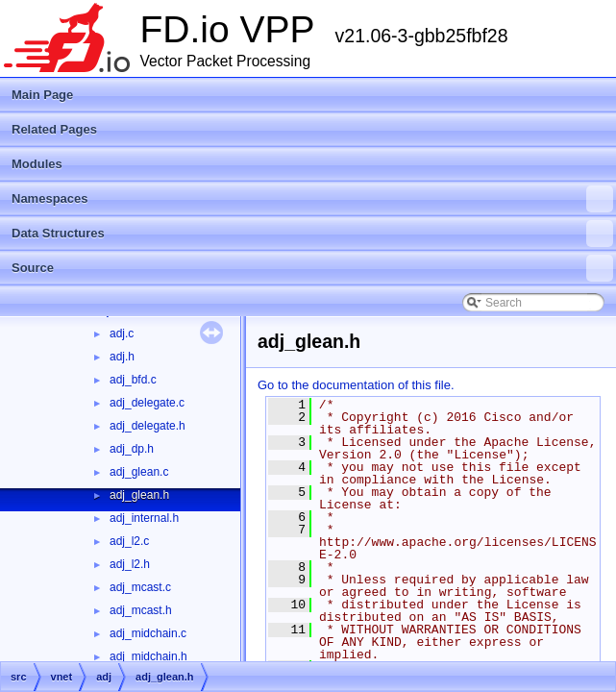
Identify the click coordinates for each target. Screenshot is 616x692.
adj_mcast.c (140, 587)
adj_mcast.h (141, 610)
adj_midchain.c (148, 633)
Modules (37, 164)
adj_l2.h (130, 564)
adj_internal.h (144, 518)
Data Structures (312, 234)
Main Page (42, 95)
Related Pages (54, 129)
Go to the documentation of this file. (356, 385)
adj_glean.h (139, 495)
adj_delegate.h (148, 426)
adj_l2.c (129, 541)
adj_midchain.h (148, 656)
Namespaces (312, 199)
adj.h (122, 357)
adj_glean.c (139, 472)
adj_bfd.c (133, 380)
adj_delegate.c (147, 403)
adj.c (122, 334)
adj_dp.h (132, 449)
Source (312, 268)
